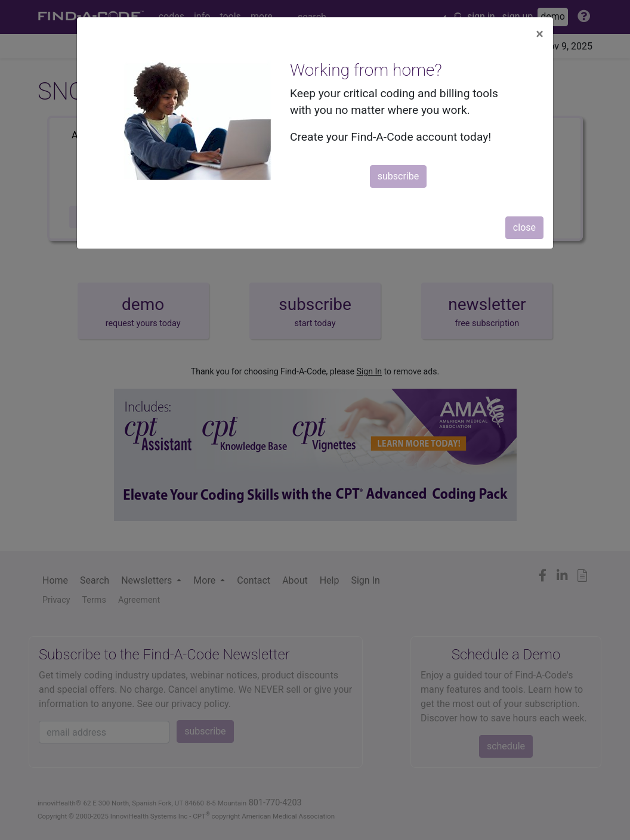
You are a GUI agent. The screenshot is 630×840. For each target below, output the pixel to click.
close (524, 227)
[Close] (540, 34)
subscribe (398, 176)
